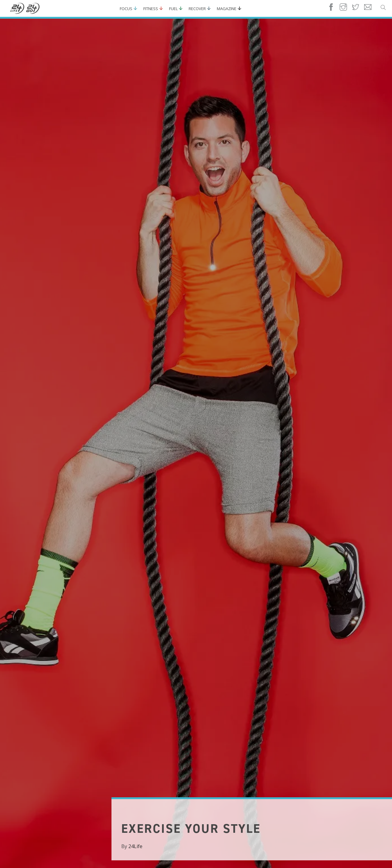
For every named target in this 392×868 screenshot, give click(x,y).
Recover (197, 9)
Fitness (151, 9)
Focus (126, 9)
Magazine (227, 9)
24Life (135, 846)
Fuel (173, 9)
